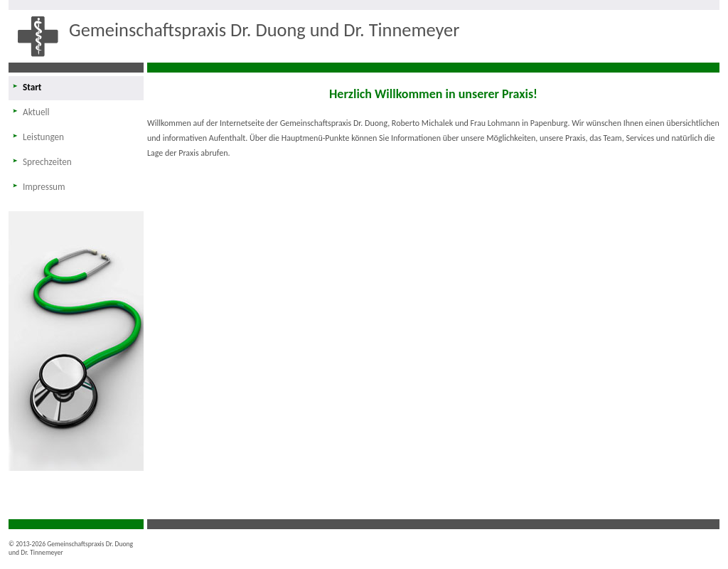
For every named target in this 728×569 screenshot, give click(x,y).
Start (32, 87)
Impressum (44, 187)
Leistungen (43, 137)
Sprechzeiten (47, 162)
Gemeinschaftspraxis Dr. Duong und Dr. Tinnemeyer (264, 30)
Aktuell (36, 112)
